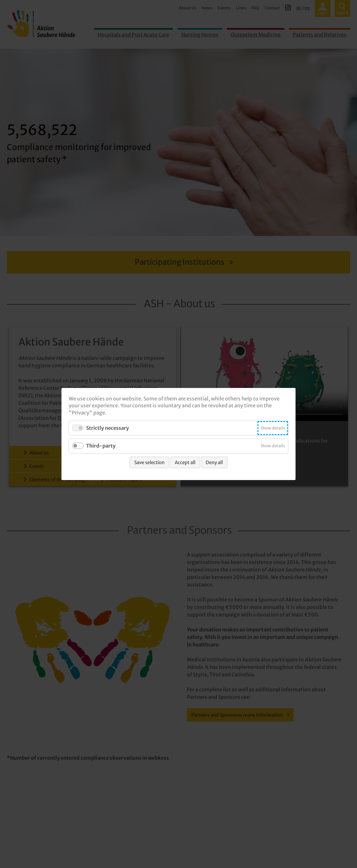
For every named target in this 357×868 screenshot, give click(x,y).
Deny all (214, 462)
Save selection (149, 462)
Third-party (101, 446)
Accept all (185, 462)
